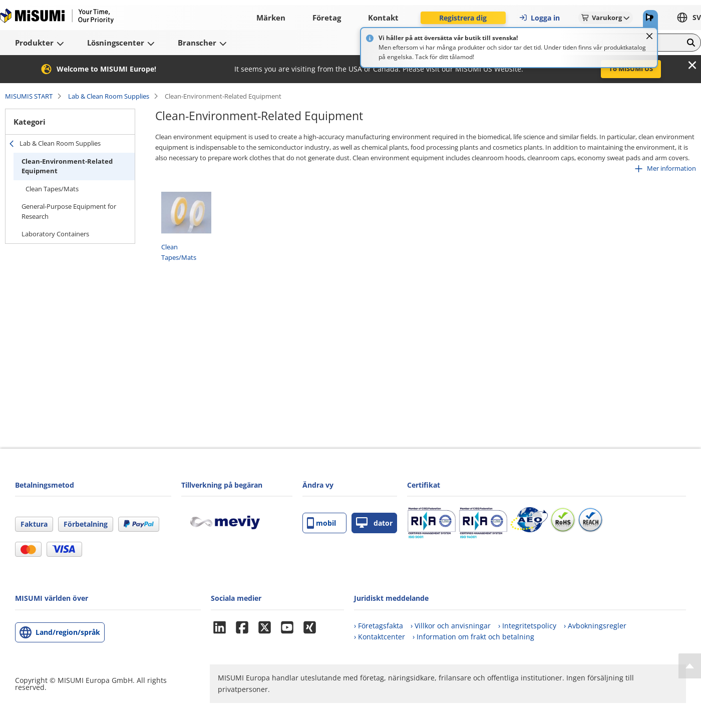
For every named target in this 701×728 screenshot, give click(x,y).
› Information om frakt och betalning (473, 637)
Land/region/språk (68, 632)
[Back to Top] (690, 666)
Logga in (539, 18)
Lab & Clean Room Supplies (109, 96)
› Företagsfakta (379, 626)
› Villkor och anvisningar (451, 626)
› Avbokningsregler (595, 626)
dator (374, 523)
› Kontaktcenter (380, 637)
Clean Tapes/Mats (52, 189)
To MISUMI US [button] (631, 69)
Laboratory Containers (55, 234)
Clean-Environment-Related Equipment (67, 166)
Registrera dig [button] (463, 18)
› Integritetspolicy (527, 626)
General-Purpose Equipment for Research (69, 211)
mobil (321, 523)
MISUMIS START (29, 96)
